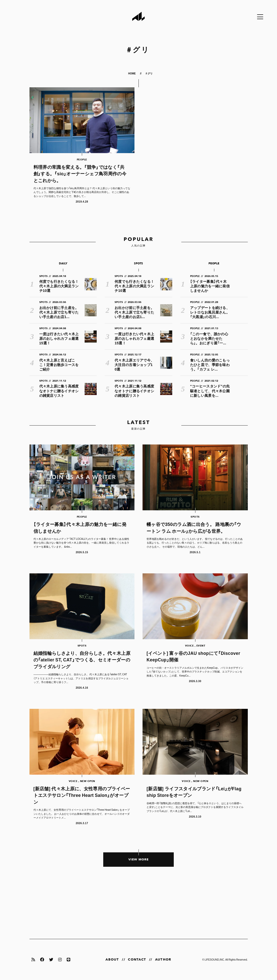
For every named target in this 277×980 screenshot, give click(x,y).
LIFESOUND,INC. (215, 959)
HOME (132, 73)
